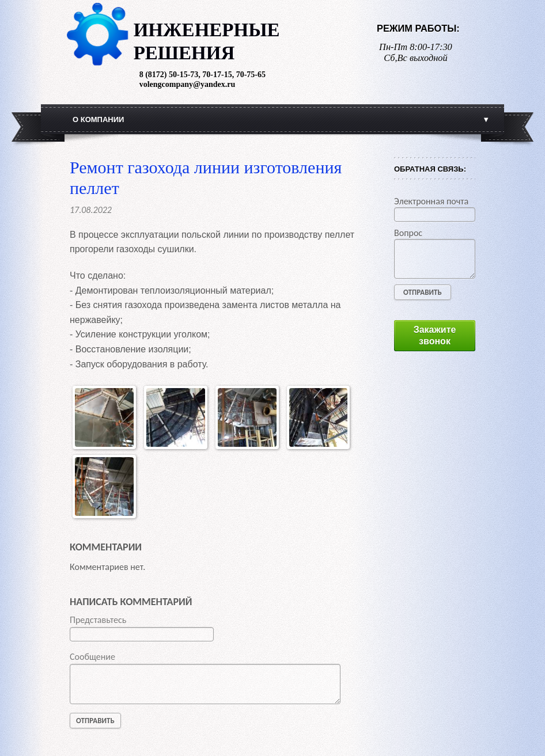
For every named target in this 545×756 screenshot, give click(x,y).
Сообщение (92, 657)
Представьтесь (98, 620)
